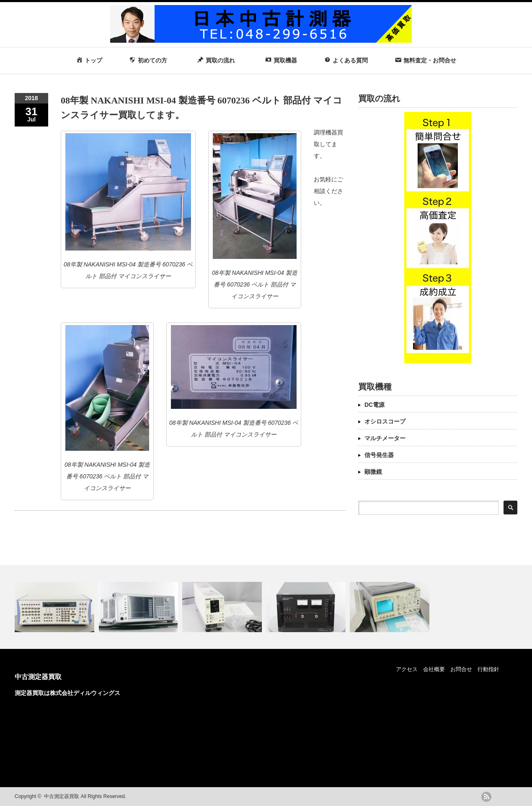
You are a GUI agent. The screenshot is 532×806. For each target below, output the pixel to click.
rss (486, 797)
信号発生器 (379, 455)
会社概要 (434, 669)
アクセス (407, 669)
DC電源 (374, 405)
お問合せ (461, 669)
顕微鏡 (373, 472)
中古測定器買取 (38, 677)
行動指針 (488, 669)
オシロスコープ (385, 421)
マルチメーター (385, 438)
